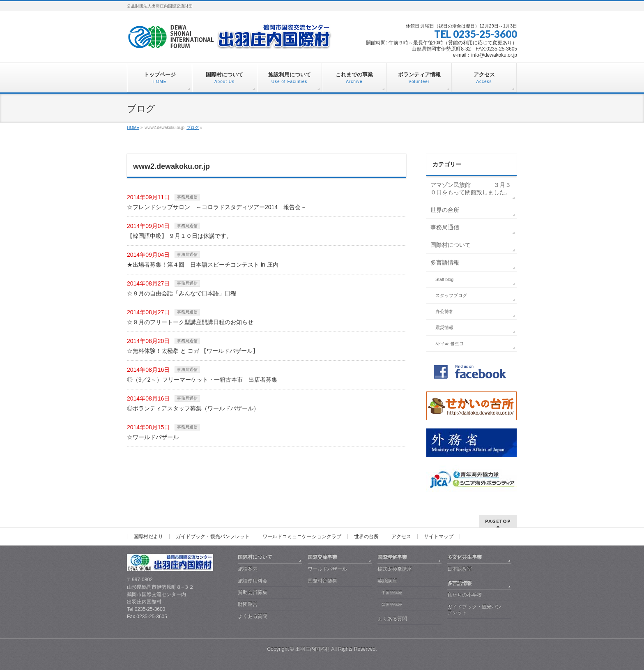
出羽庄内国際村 (313, 649)
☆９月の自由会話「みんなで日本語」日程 (182, 293)
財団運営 (248, 604)
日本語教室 (460, 569)
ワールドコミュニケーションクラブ (302, 536)
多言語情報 (445, 262)
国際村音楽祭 (322, 581)
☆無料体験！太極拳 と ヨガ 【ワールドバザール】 (193, 351)
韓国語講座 (392, 604)
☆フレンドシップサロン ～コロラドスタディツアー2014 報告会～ (217, 207)
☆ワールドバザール (153, 437)
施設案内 (248, 569)
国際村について (451, 245)
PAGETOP (498, 521)
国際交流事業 (322, 557)
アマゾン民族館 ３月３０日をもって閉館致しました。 (471, 189)
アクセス (401, 536)
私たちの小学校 (465, 595)
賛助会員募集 (253, 592)
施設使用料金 (253, 581)
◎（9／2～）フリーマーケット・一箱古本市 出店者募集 (202, 380)
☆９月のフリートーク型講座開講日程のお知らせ (190, 322)
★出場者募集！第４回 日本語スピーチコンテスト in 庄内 (203, 265)
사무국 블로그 (450, 343)
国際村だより (148, 536)
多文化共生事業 (465, 557)
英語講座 (387, 581)
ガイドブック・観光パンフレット (213, 536)
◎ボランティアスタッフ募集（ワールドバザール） (193, 408)
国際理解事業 (392, 557)
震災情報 (444, 327)
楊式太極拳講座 (395, 569)
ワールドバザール (327, 569)
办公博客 (444, 311)
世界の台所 (445, 210)
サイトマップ (439, 536)
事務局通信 (187, 197)
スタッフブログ (451, 295)
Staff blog (444, 279)
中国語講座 (392, 593)
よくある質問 (253, 616)
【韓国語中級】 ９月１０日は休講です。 (179, 236)
